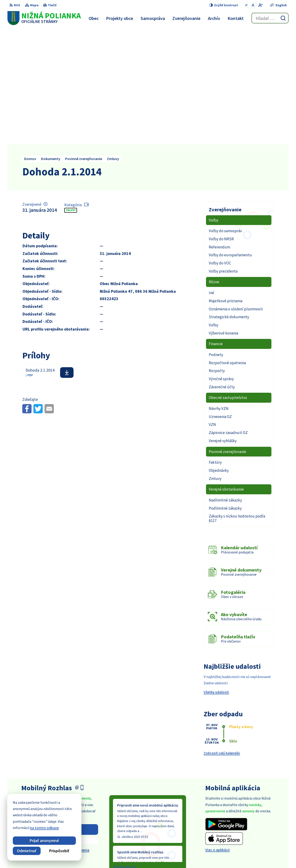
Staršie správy (125, 752)
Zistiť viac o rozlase (60, 725)
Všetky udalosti (216, 577)
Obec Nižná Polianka (216, 855)
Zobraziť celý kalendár (222, 638)
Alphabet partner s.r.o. (151, 855)
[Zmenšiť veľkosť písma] (246, 5)
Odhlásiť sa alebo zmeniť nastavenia (60, 735)
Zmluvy (71, 95)
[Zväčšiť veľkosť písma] (260, 5)
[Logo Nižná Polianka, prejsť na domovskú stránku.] (44, 18)
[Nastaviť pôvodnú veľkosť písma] (253, 5)
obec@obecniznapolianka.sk (265, 830)
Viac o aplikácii (217, 734)
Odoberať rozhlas (60, 714)
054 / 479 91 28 (253, 824)
